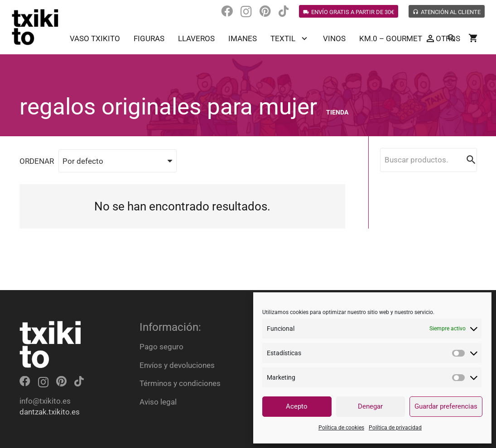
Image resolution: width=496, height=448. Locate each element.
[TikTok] (284, 11)
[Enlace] (35, 27)
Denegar (370, 406)
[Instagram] (246, 12)
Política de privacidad (395, 428)
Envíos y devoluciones (177, 365)
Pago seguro (161, 347)
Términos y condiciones (180, 383)
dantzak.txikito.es (50, 412)
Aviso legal (158, 402)
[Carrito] (473, 38)
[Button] (430, 39)
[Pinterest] (265, 11)
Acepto (297, 406)
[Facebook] (227, 11)
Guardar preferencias (446, 406)
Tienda (337, 112)
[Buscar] (452, 38)
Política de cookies (341, 428)
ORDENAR (37, 161)
